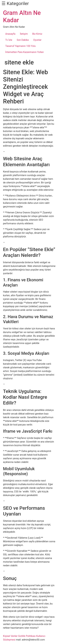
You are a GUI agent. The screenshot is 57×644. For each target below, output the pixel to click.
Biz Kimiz (37, 34)
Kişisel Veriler (10, 636)
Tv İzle (9, 40)
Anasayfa (10, 34)
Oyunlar (37, 40)
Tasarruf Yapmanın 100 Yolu (20, 46)
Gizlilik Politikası (27, 636)
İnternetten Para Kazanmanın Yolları (25, 52)
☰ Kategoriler (15, 3)
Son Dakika (23, 40)
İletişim (24, 34)
